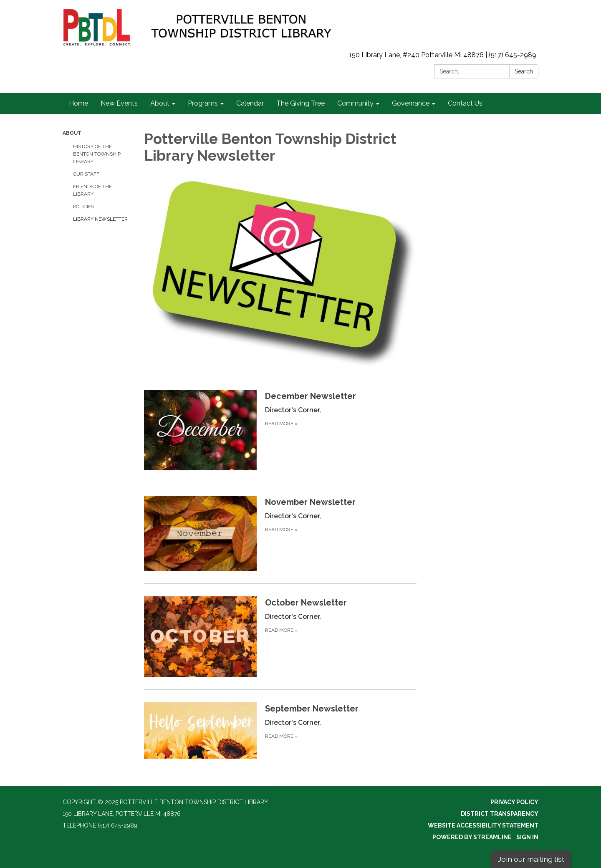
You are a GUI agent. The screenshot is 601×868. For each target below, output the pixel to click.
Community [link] (355, 103)
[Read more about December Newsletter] (280, 430)
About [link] (160, 103)
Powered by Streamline (472, 837)
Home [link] (78, 103)
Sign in (527, 837)
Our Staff (86, 174)
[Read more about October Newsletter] (280, 636)
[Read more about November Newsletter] (280, 533)
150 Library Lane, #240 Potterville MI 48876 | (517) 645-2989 (443, 55)
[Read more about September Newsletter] (280, 730)
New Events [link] (119, 103)
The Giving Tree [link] (300, 103)
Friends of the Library (92, 190)
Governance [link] (411, 103)
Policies (83, 207)
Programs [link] (203, 103)
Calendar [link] (250, 103)
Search (524, 71)
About (72, 133)
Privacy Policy (514, 802)
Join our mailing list (531, 859)
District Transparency (500, 814)
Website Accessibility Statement (483, 825)
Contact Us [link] (465, 103)
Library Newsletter (100, 219)
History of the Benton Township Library (97, 154)
